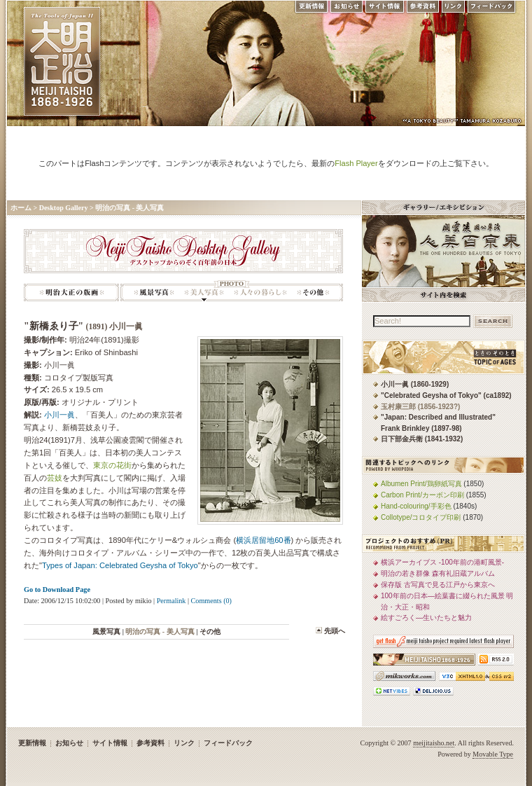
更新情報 (311, 10)
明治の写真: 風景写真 (154, 291)
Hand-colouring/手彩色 (416, 506)
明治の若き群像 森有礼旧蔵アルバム (438, 573)
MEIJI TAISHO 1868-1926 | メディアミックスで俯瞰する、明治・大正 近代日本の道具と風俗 (62, 61)
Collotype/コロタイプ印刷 (421, 517)
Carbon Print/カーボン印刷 (422, 495)
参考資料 (423, 10)
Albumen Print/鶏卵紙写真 (421, 484)
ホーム (21, 208)
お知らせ (346, 10)
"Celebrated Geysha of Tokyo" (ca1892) (446, 395)
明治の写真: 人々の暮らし (260, 291)
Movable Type (493, 754)
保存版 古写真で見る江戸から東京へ (438, 585)
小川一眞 (59, 415)
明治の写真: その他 (313, 291)
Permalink (171, 601)
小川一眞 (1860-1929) (415, 384)
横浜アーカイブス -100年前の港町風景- (442, 562)
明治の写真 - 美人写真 (129, 208)
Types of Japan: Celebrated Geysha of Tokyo (120, 565)
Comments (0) (211, 601)
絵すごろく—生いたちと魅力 (426, 618)
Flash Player (356, 163)
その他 (210, 632)
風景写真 (106, 632)
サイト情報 (385, 10)
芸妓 (55, 478)
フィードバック (492, 10)
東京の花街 (112, 465)
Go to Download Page (57, 589)
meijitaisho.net (434, 743)
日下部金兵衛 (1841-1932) (422, 439)
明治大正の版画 (72, 291)
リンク (453, 10)
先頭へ (335, 631)
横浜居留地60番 (263, 540)
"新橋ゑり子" (83, 326)
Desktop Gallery (64, 208)
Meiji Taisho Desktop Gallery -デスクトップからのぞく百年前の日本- (183, 251)
